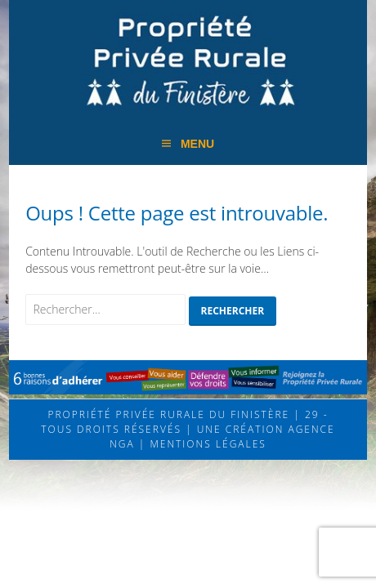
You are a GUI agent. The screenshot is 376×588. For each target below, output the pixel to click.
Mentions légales (206, 444)
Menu (197, 144)
